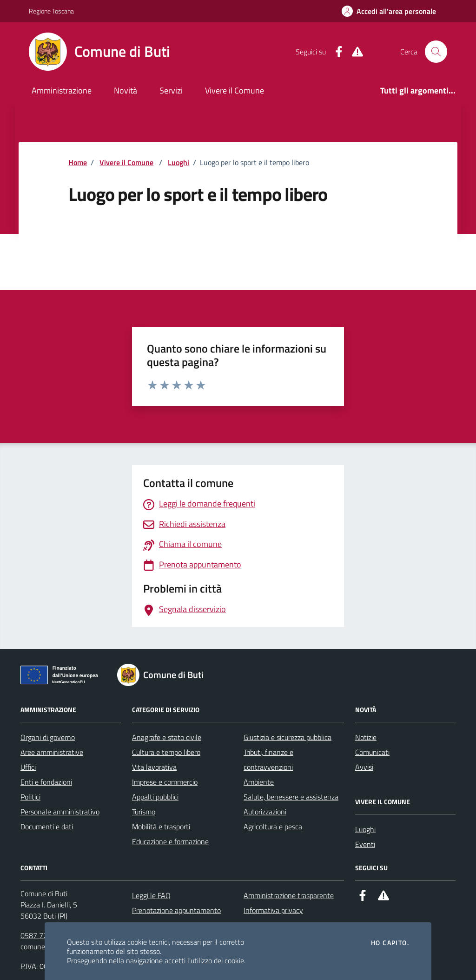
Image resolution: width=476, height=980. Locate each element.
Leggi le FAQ (151, 895)
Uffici (28, 767)
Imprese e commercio (165, 782)
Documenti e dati (47, 827)
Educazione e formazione (170, 841)
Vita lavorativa (154, 767)
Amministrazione (62, 90)
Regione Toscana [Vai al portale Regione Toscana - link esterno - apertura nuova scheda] (51, 11)
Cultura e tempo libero (166, 752)
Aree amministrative (52, 752)
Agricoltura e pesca (273, 827)
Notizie (366, 737)
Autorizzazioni (265, 812)
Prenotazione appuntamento (176, 910)
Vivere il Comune (235, 90)
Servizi (171, 90)
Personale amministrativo (60, 812)
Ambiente (259, 782)
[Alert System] (354, 52)
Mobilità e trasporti (161, 827)
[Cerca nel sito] (436, 52)
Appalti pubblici (155, 797)
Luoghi (178, 162)
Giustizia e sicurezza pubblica (288, 737)
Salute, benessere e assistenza (291, 797)
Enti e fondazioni (46, 782)
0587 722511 (42, 935)
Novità (126, 90)
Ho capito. (390, 943)
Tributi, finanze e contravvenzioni (268, 760)
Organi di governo (48, 737)
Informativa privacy (273, 910)
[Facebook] (335, 52)
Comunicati (372, 752)
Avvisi (364, 767)
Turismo (144, 812)
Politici (30, 797)
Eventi (365, 844)
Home (78, 162)
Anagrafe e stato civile (167, 737)
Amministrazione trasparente (289, 895)
